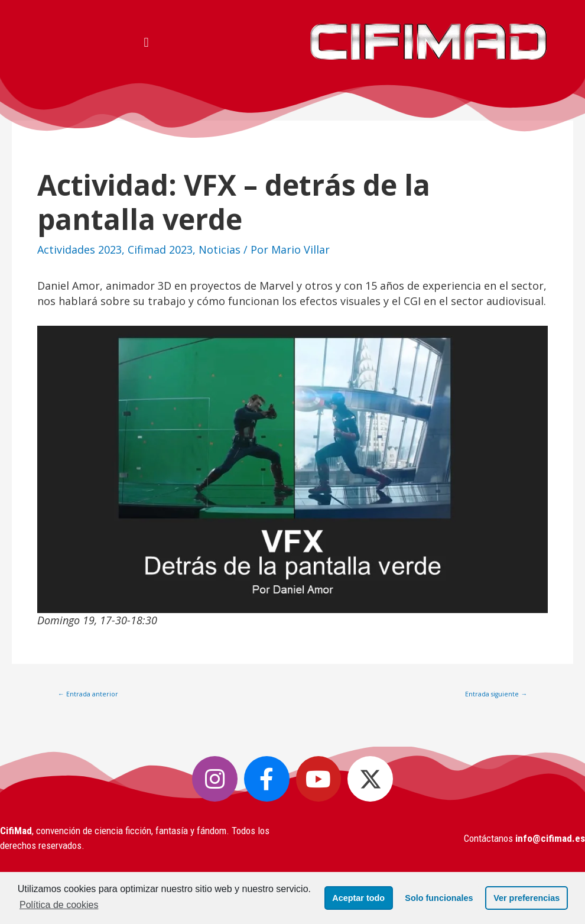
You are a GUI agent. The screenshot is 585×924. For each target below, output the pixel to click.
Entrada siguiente (496, 694)
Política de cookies (59, 905)
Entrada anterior (88, 694)
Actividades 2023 (79, 249)
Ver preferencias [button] (526, 898)
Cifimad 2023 (160, 249)
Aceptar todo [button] (358, 898)
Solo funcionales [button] (438, 898)
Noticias (220, 249)
